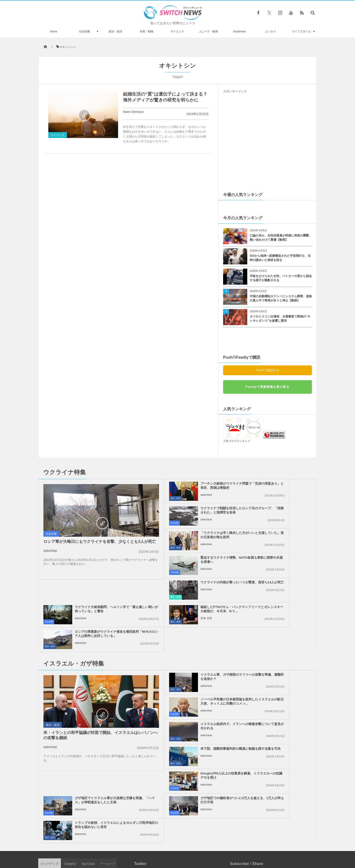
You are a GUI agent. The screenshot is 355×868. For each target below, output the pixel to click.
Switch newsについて (98, 846)
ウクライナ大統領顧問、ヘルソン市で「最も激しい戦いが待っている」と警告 (279, 537)
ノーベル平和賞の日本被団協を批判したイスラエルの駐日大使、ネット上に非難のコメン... (279, 605)
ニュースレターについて (221, 846)
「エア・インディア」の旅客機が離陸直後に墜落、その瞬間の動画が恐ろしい (94, 774)
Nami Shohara (133, 112)
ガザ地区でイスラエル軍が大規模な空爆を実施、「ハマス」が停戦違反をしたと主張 (279, 654)
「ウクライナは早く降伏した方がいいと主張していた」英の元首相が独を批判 (189, 512)
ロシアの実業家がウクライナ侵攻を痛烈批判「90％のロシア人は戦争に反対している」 (279, 562)
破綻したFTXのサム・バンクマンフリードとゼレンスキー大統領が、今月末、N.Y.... (189, 562)
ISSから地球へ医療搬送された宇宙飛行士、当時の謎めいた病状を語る (280, 258)
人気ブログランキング (237, 441)
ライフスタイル (301, 31)
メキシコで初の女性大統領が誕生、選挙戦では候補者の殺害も (94, 814)
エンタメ (270, 31)
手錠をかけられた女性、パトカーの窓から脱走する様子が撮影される (281, 278)
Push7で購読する (267, 370)
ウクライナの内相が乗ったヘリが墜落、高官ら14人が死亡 (189, 535)
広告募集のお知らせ (258, 846)
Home (54, 31)
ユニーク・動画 (208, 31)
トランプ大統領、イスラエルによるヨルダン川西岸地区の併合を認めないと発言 (279, 679)
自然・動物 (147, 31)
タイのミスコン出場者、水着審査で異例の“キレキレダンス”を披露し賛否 (280, 319)
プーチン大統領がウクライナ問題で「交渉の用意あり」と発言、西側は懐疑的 (189, 488)
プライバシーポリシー (157, 846)
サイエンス (177, 31)
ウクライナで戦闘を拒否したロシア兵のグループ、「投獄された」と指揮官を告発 (279, 488)
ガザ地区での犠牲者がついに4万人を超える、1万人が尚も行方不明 (188, 679)
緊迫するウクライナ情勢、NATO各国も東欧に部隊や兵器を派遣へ (279, 510)
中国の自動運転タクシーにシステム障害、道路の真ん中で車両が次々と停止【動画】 (281, 298)
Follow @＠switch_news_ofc (178, 735)
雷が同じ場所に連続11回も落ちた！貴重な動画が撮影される (95, 794)
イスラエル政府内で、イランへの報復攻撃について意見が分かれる (189, 627)
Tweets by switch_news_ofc (177, 726)
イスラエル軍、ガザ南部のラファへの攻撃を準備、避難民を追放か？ (189, 605)
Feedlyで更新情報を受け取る (267, 387)
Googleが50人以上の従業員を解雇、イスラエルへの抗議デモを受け (189, 654)
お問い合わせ (188, 846)
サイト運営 (127, 846)
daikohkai (50, 556)
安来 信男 (170, 573)
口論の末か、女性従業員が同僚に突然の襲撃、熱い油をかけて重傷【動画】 (281, 238)
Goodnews (240, 31)
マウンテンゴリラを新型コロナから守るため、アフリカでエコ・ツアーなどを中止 (93, 733)
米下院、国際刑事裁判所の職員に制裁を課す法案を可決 (279, 627)
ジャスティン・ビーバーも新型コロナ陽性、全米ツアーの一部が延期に (94, 753)
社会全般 (85, 31)
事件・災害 (140, 548)
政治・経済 (115, 31)
